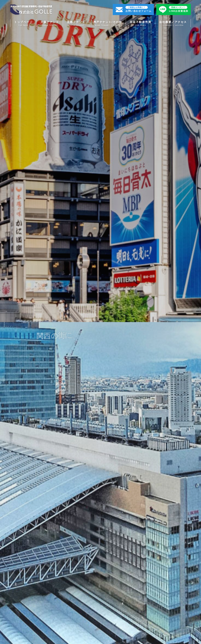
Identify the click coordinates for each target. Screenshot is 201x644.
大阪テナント (50, 24)
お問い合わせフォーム (138, 9)
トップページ (23, 24)
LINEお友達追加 (179, 9)
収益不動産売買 (141, 24)
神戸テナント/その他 (107, 24)
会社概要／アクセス (173, 24)
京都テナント (76, 24)
